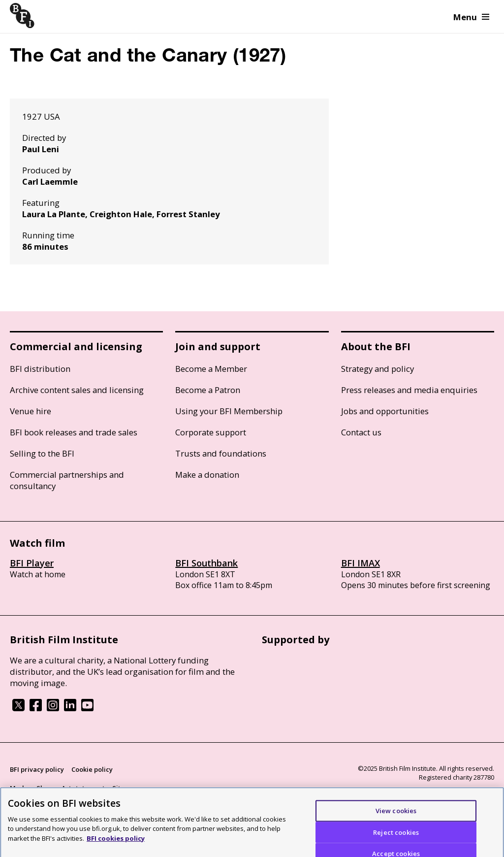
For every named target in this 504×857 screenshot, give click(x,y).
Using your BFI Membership (229, 411)
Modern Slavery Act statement (57, 788)
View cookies (396, 814)
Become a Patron (208, 390)
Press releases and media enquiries (409, 390)
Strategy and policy (378, 369)
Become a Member (211, 369)
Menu (471, 17)
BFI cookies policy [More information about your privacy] (116, 842)
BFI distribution (40, 369)
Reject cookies (396, 836)
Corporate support (211, 432)
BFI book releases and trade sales (74, 432)
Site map (126, 788)
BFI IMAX (361, 563)
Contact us (361, 432)
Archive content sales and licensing (77, 390)
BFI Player (32, 563)
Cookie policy (92, 769)
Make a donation (207, 475)
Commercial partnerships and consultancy (67, 480)
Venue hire (31, 411)
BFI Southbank (206, 563)
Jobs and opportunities (385, 411)
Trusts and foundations (221, 453)
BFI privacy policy (37, 769)
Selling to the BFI (42, 453)
